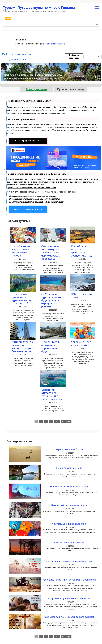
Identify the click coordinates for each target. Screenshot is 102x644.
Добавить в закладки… (74, 57)
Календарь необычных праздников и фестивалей (69, 580)
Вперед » (66, 421)
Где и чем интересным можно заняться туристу (69, 561)
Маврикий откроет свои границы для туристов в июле (52, 394)
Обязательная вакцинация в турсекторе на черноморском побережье (51, 253)
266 (57, 421)
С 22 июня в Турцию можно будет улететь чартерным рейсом (51, 300)
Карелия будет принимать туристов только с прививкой (22, 299)
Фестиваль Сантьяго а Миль (69, 542)
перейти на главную (56, 44)
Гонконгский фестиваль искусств (69, 505)
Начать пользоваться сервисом (28, 209)
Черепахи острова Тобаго (69, 449)
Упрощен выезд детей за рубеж (81, 344)
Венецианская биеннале (69, 468)
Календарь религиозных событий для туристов (69, 617)
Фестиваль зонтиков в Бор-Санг (69, 524)
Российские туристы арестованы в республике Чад (81, 251)
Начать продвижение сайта (28, 141)
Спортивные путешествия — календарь (69, 598)
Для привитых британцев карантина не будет (51, 347)
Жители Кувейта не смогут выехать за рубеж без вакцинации (23, 347)
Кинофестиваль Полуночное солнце (69, 487)
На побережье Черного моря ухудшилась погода (21, 251)
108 (57, 637)
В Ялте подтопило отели (83, 296)
